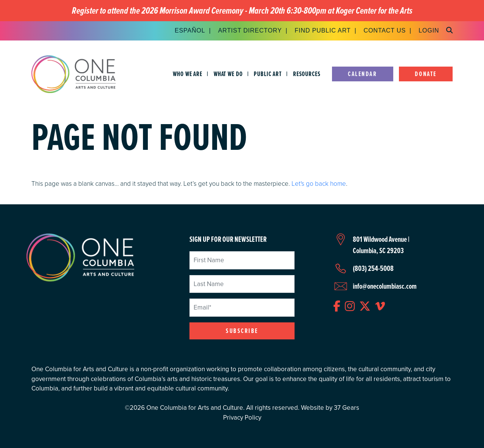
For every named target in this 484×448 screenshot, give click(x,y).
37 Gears (347, 408)
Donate (426, 74)
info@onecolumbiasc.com (385, 286)
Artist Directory (250, 30)
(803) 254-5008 (373, 268)
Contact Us (385, 30)
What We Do (228, 74)
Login (429, 30)
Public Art (268, 74)
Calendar (362, 74)
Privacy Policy (242, 418)
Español (190, 30)
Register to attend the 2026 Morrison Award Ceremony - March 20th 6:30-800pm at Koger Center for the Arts (242, 11)
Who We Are (188, 74)
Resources (307, 74)
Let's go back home (319, 183)
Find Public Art (323, 30)
